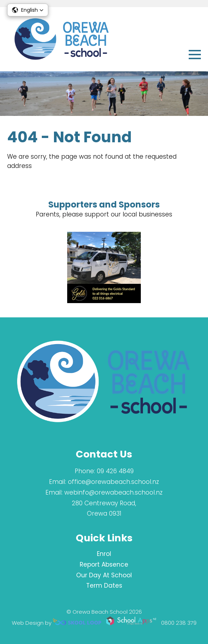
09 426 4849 (115, 471)
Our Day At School (104, 575)
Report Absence (104, 564)
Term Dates (104, 586)
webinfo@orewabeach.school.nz (113, 492)
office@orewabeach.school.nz (113, 482)
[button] (28, 10)
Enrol (104, 554)
